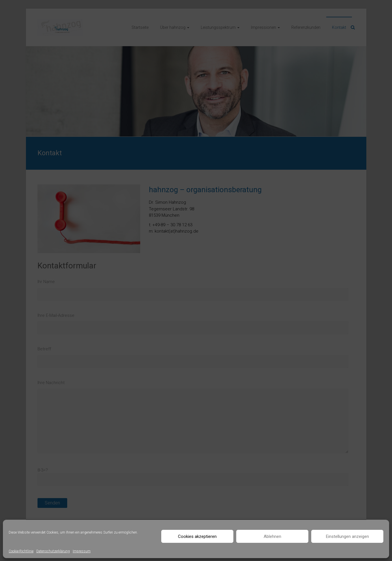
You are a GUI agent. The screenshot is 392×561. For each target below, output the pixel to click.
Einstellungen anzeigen (347, 536)
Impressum (82, 551)
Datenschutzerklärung (53, 551)
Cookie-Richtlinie (21, 551)
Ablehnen (272, 536)
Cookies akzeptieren (197, 536)
